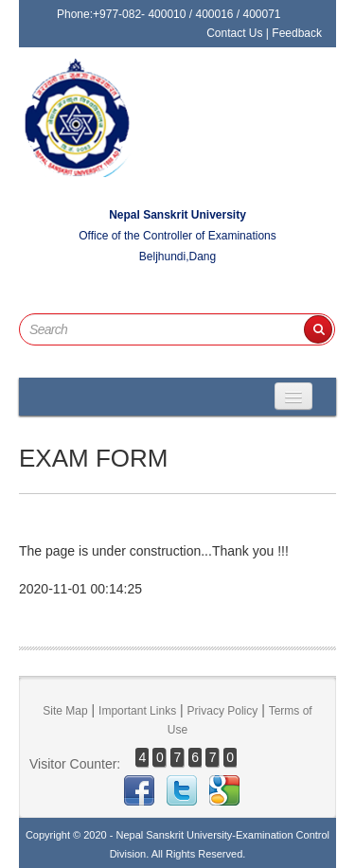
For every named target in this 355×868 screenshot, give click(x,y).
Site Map (65, 711)
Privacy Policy (223, 711)
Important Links (137, 711)
